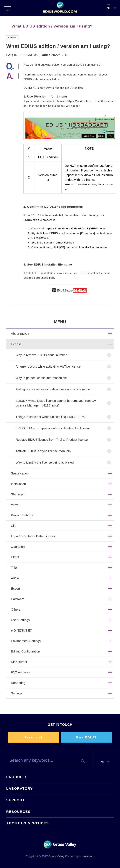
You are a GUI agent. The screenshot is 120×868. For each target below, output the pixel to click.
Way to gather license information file (41, 378)
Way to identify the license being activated (45, 462)
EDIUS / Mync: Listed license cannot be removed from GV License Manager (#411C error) (56, 403)
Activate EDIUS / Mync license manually (43, 451)
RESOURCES (18, 812)
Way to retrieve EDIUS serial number (41, 355)
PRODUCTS (17, 777)
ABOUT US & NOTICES (27, 823)
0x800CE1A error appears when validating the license (53, 428)
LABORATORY (20, 789)
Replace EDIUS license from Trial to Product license (52, 440)
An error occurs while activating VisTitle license (48, 366)
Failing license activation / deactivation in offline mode (53, 389)
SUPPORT (16, 800)
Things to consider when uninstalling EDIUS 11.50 (50, 417)
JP (115, 8)
